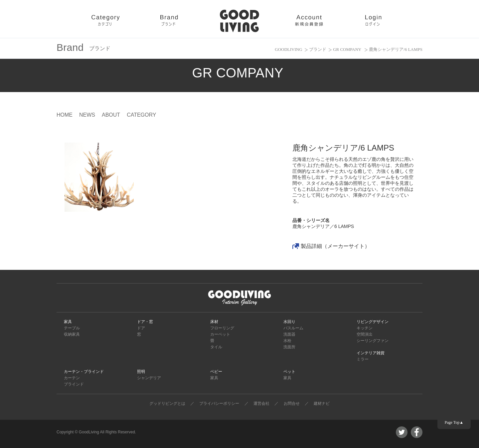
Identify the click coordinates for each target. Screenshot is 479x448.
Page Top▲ (454, 422)
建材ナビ (322, 403)
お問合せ (292, 403)
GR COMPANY (348, 49)
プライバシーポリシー (219, 403)
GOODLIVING (288, 49)
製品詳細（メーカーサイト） (335, 246)
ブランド (318, 49)
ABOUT (111, 115)
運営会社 (261, 403)
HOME (65, 115)
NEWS (87, 115)
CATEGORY (141, 115)
